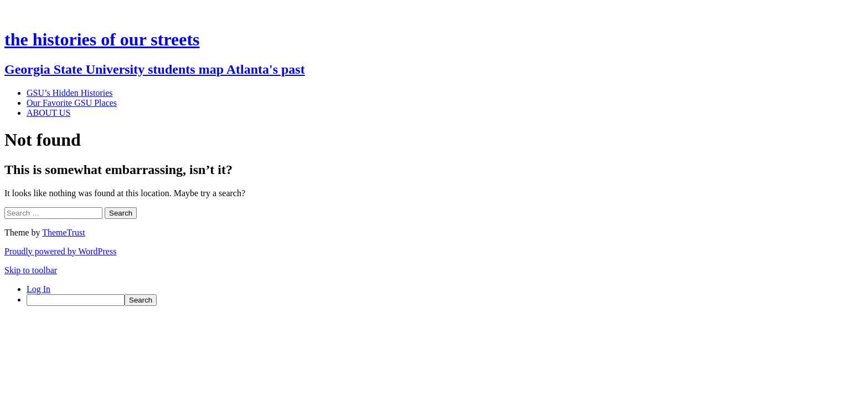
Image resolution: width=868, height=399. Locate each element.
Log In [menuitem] (38, 289)
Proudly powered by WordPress (60, 251)
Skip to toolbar (31, 270)
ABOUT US (48, 113)
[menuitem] (445, 300)
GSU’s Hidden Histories (70, 93)
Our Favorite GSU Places (72, 103)
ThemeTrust (64, 232)
